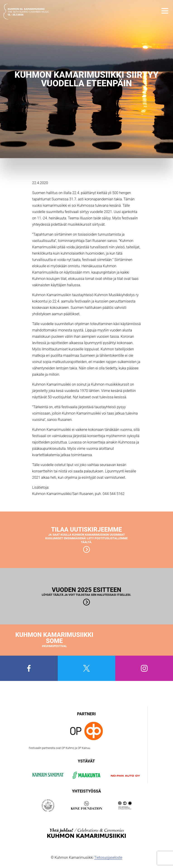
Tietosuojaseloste (108, 857)
